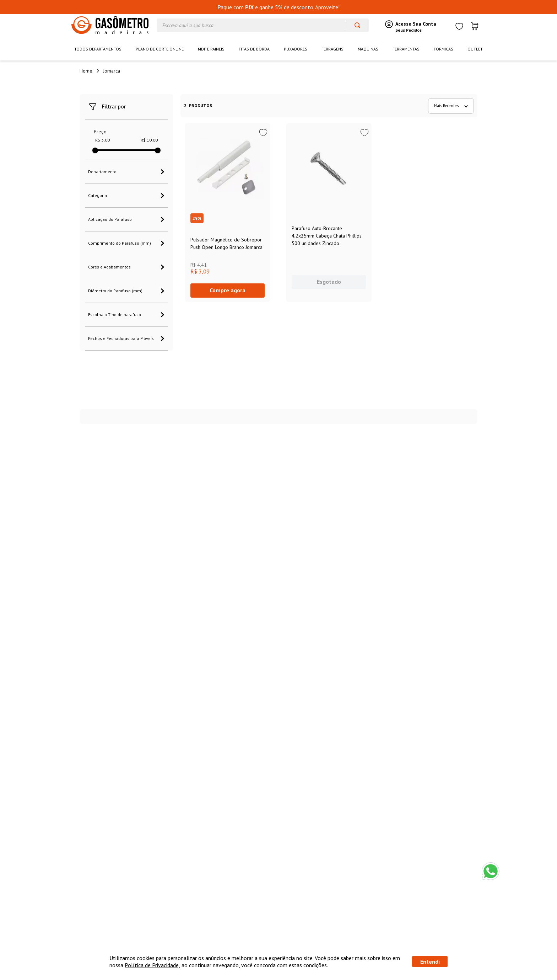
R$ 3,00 (102, 140)
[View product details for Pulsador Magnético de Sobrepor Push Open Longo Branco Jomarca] (228, 213)
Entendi (430, 962)
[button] (126, 172)
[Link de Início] (86, 71)
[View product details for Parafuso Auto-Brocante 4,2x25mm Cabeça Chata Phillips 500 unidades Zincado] (329, 213)
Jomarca (112, 71)
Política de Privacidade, (152, 965)
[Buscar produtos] (354, 25)
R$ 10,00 (149, 140)
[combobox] (263, 25)
